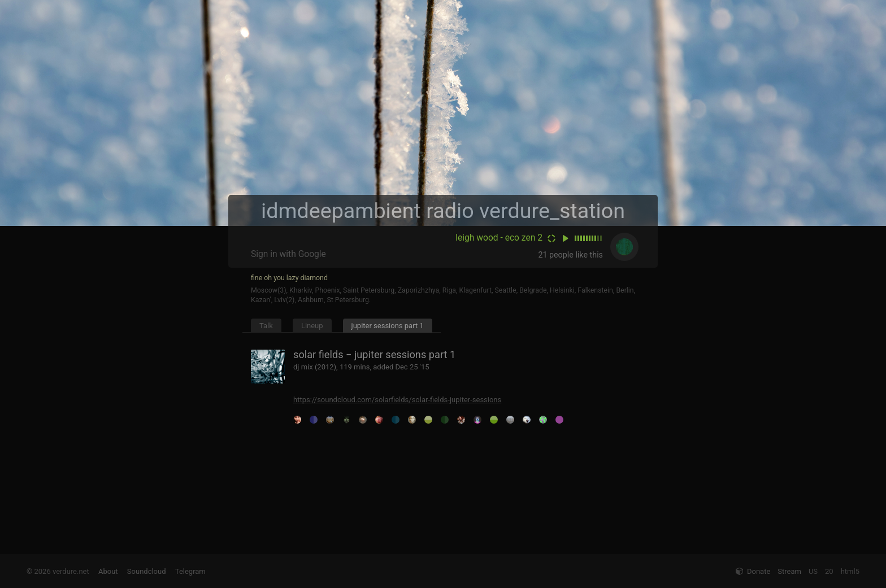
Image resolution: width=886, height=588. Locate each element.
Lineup (312, 326)
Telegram (190, 571)
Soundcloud (147, 571)
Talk (266, 326)
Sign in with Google (288, 254)
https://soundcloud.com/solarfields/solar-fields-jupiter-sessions (397, 400)
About (108, 571)
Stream (789, 571)
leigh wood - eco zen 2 (499, 238)
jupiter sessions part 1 (388, 326)
